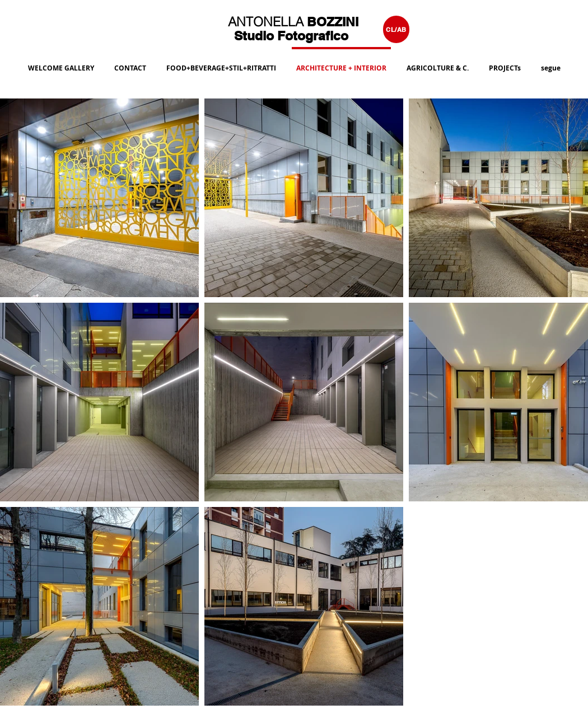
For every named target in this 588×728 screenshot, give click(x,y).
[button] (221, 63)
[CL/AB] (396, 29)
